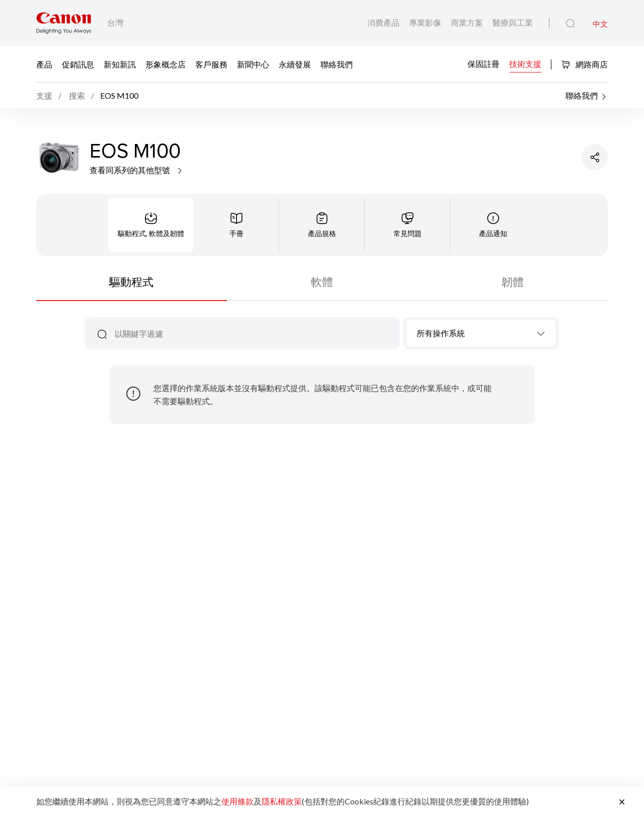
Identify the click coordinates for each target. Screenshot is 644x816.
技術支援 (525, 63)
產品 (44, 64)
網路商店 (584, 64)
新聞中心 (253, 64)
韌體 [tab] (513, 282)
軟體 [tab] (322, 282)
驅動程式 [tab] (131, 282)
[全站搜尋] (570, 24)
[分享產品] (595, 157)
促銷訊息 (78, 64)
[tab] (151, 225)
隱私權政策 (282, 801)
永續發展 (295, 64)
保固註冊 (484, 63)
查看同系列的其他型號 (137, 170)
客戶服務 (211, 64)
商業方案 (468, 22)
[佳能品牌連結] (64, 23)
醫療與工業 (513, 22)
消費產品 (384, 22)
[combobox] (481, 333)
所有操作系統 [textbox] (441, 333)
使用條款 (237, 801)
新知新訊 (120, 64)
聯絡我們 (337, 64)
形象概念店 (166, 64)
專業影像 (426, 22)
